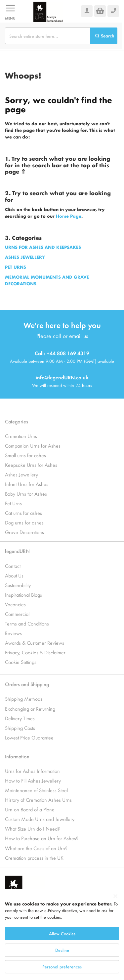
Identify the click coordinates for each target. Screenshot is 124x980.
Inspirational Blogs (23, 595)
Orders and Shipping (27, 684)
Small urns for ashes (25, 455)
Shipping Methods (24, 699)
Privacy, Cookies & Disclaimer (35, 652)
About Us (14, 575)
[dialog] (62, 934)
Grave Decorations (24, 532)
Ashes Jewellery (21, 474)
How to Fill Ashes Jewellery (33, 780)
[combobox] (48, 36)
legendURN (17, 551)
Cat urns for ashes (23, 513)
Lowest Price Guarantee (29, 737)
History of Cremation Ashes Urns (38, 800)
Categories (17, 421)
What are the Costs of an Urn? (36, 848)
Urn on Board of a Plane (30, 809)
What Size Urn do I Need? (32, 828)
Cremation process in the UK (34, 858)
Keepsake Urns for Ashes (31, 465)
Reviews (13, 633)
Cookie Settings (21, 662)
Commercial (17, 614)
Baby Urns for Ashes (26, 493)
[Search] (104, 36)
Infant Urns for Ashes (27, 484)
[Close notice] (115, 896)
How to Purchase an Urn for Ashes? (42, 838)
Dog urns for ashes (24, 522)
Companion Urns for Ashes (33, 445)
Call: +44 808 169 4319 (62, 353)
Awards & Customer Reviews (35, 643)
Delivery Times (20, 718)
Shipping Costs (20, 728)
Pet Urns (13, 503)
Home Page (69, 216)
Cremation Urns (21, 436)
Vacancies (15, 604)
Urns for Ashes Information (32, 771)
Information (17, 756)
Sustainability (18, 585)
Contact (13, 566)
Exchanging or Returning (30, 708)
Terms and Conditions (27, 623)
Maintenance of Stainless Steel (36, 790)
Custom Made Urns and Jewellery (40, 819)
